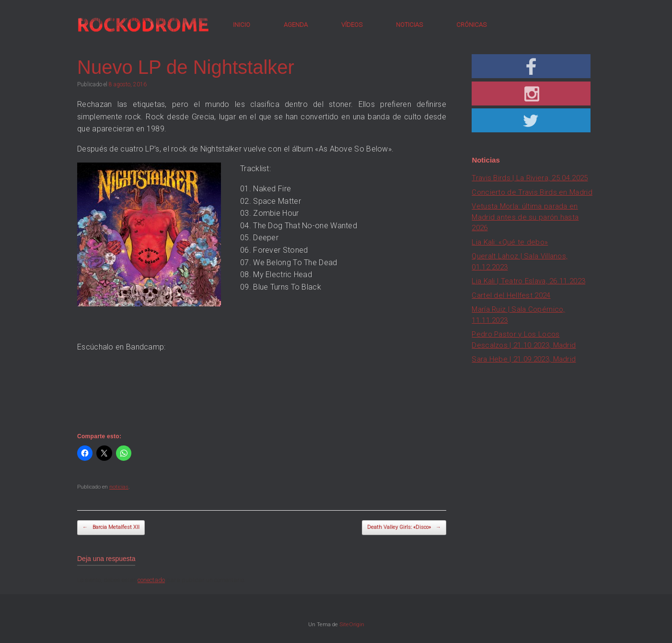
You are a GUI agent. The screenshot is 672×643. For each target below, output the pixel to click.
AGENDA (296, 25)
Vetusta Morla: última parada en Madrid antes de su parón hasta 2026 (525, 217)
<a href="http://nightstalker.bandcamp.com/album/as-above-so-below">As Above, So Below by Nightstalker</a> (262, 389)
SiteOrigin (352, 624)
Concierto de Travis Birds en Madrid (532, 192)
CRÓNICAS (471, 25)
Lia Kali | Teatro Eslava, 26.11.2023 (528, 281)
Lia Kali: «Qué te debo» (510, 242)
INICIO (242, 25)
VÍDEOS (352, 25)
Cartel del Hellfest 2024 (511, 295)
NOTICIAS (409, 25)
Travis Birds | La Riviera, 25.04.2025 (530, 178)
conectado (151, 580)
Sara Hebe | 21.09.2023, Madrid (524, 359)
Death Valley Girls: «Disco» (404, 528)
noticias (119, 487)
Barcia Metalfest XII (111, 528)
